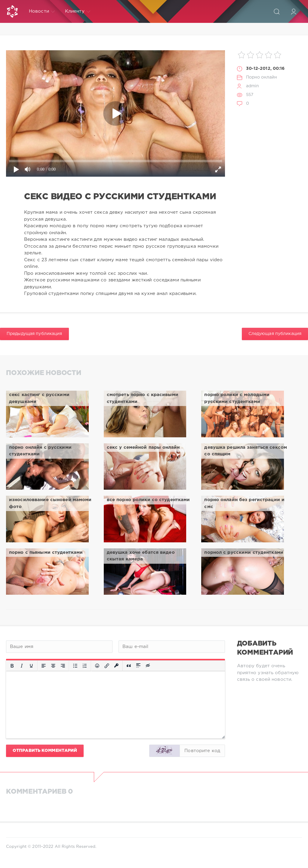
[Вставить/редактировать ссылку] (107, 666)
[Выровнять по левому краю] (44, 666)
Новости (42, 11)
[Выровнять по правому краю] (63, 666)
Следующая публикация (275, 334)
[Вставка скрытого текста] (148, 666)
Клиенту (78, 11)
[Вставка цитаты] (129, 666)
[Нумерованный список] (85, 666)
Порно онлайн (262, 77)
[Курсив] (22, 666)
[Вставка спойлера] (138, 666)
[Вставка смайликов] (97, 666)
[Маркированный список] (75, 666)
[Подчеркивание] (31, 666)
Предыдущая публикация (34, 334)
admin (253, 86)
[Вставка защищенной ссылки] (116, 666)
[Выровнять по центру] (53, 666)
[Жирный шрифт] (12, 666)
